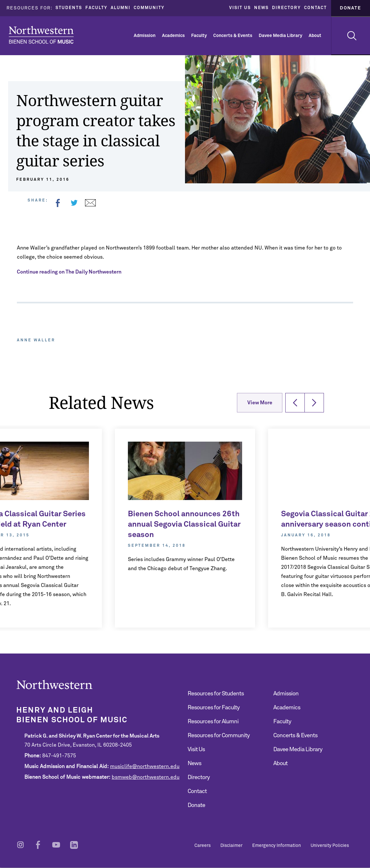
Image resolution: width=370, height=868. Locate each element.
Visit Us (240, 8)
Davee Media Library (280, 36)
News (261, 8)
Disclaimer (231, 846)
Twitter (74, 203)
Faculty (96, 8)
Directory (286, 8)
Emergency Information (277, 846)
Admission (145, 36)
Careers (203, 846)
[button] (295, 403)
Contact (315, 8)
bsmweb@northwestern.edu (146, 777)
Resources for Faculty (214, 708)
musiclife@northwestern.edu (145, 766)
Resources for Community (219, 736)
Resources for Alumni (213, 722)
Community (149, 8)
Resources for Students (216, 694)
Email (90, 203)
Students (69, 8)
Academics (173, 36)
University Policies (330, 846)
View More (260, 403)
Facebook (58, 203)
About (315, 36)
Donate (351, 8)
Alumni (121, 8)
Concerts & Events (233, 36)
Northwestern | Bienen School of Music (41, 35)
